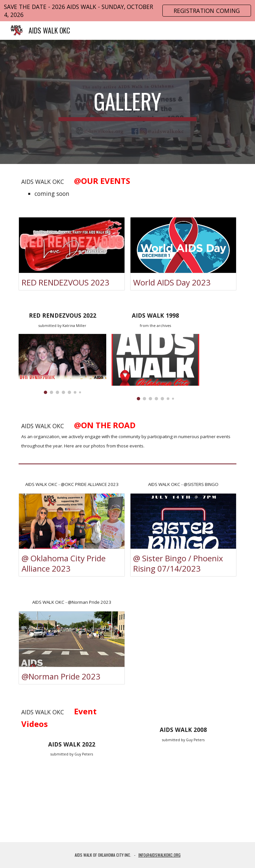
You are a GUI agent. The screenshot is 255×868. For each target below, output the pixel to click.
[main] (127, 102)
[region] (127, 11)
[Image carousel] (62, 364)
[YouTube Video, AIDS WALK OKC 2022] (72, 798)
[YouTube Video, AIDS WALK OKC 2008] (183, 784)
